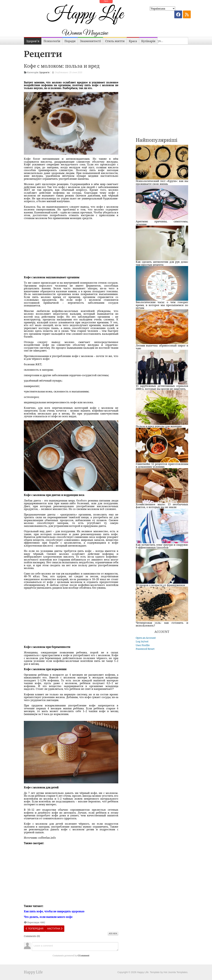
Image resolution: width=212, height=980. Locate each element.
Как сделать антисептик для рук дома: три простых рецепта (162, 263)
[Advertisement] (71, 246)
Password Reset (145, 649)
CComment (84, 955)
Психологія (52, 41)
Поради (70, 41)
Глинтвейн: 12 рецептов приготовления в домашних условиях (162, 465)
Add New (113, 933)
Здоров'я (33, 41)
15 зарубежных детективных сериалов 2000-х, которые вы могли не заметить (162, 387)
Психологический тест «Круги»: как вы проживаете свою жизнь (162, 182)
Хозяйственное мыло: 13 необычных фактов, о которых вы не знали (162, 506)
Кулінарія (148, 41)
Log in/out (142, 641)
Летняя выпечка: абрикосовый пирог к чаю (162, 347)
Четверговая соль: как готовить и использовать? (162, 624)
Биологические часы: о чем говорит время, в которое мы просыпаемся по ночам (162, 305)
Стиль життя (115, 41)
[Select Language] (162, 8)
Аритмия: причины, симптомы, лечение (162, 223)
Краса (133, 41)
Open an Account (146, 638)
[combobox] (169, 41)
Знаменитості (90, 41)
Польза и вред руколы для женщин (159, 426)
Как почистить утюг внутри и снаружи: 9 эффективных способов (162, 546)
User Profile (143, 645)
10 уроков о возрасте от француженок (160, 585)
